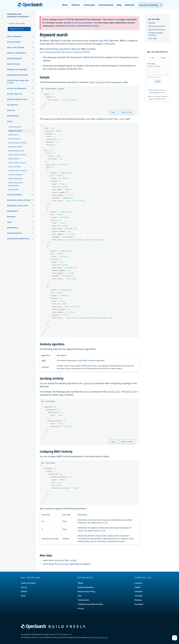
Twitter (138, 587)
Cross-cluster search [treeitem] (17, 163)
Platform (76, 5)
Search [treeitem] (10, 121)
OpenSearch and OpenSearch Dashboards (18, 15)
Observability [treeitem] (13, 211)
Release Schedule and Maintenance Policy (79, 26)
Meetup (138, 600)
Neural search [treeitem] (14, 139)
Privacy (81, 608)
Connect (138, 583)
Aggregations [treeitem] (13, 116)
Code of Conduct (28, 583)
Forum (24, 587)
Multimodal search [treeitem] (16, 151)
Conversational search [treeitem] (18, 171)
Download (130, 5)
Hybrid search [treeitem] (14, 159)
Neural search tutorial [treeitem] (18, 143)
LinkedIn (139, 591)
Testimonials (83, 600)
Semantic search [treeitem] (15, 147)
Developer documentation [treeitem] (18, 239)
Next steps (153, 38)
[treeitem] (33, 36)
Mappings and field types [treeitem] (17, 99)
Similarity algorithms (157, 26)
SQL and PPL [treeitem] (14, 189)
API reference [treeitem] (12, 228)
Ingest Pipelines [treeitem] (13, 64)
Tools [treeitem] (9, 222)
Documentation (106, 5)
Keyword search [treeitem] (15, 131)
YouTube (139, 596)
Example (152, 23)
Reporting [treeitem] (11, 217)
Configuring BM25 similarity (156, 34)
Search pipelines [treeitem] (15, 179)
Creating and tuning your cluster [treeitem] (18, 82)
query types (64, 564)
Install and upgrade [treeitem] (16, 48)
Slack (23, 596)
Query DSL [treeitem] (11, 110)
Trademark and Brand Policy (90, 604)
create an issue (160, 99)
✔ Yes (152, 58)
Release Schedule (86, 587)
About (65, 5)
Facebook (139, 604)
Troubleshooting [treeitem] (14, 233)
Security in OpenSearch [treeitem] (17, 88)
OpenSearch (31, 5)
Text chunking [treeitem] (14, 167)
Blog (119, 5)
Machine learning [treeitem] (14, 195)
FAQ (80, 596)
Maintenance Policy (87, 591)
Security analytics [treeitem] (15, 94)
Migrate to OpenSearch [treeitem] (17, 53)
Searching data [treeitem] (15, 127)
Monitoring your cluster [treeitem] (18, 206)
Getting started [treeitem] (14, 42)
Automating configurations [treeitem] (19, 200)
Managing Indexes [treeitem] (14, 58)
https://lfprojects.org (99, 637)
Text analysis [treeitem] (12, 105)
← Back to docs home (16, 23)
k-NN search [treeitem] (14, 135)
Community (89, 5)
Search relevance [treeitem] (16, 175)
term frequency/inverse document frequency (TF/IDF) (65, 52)
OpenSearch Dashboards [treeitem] (17, 70)
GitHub (24, 591)
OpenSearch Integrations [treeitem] (18, 75)
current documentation (82, 23)
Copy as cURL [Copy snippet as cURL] (127, 112)
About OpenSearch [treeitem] (15, 37)
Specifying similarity (157, 29)
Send (158, 81)
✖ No (163, 58)
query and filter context (66, 560)
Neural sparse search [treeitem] (17, 155)
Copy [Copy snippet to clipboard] (113, 112)
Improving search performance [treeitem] (16, 184)
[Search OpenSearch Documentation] (150, 5)
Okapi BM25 (104, 41)
